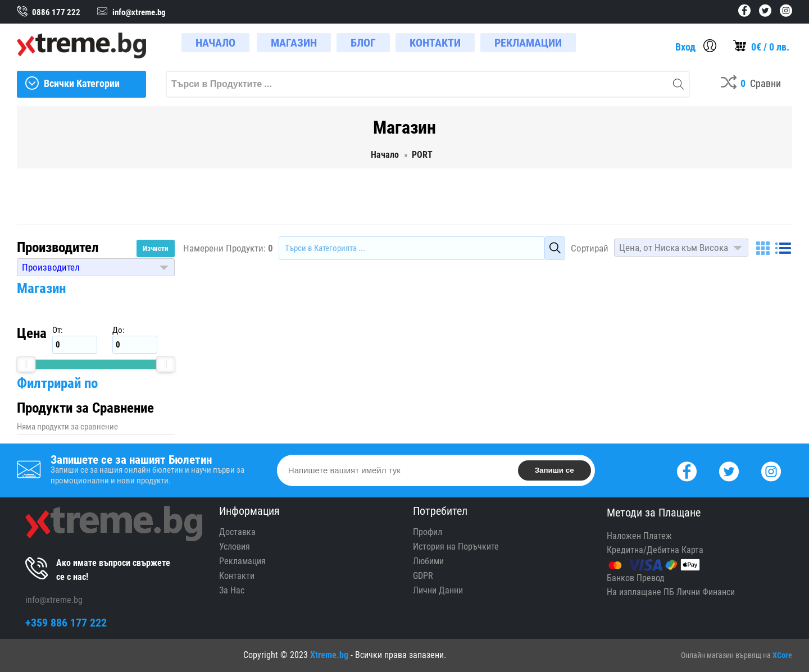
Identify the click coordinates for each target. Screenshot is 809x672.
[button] (96, 267)
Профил (428, 532)
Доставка (237, 532)
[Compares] (751, 84)
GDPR (423, 576)
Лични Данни (438, 590)
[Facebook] (687, 470)
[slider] (26, 364)
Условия (235, 547)
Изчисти (156, 248)
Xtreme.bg (329, 655)
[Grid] (763, 248)
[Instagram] (771, 470)
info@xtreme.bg (54, 600)
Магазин (41, 288)
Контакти (237, 576)
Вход (685, 47)
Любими (428, 561)
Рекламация (242, 561)
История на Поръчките (456, 547)
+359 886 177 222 (66, 623)
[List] (783, 248)
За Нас (232, 590)
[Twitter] (729, 470)
